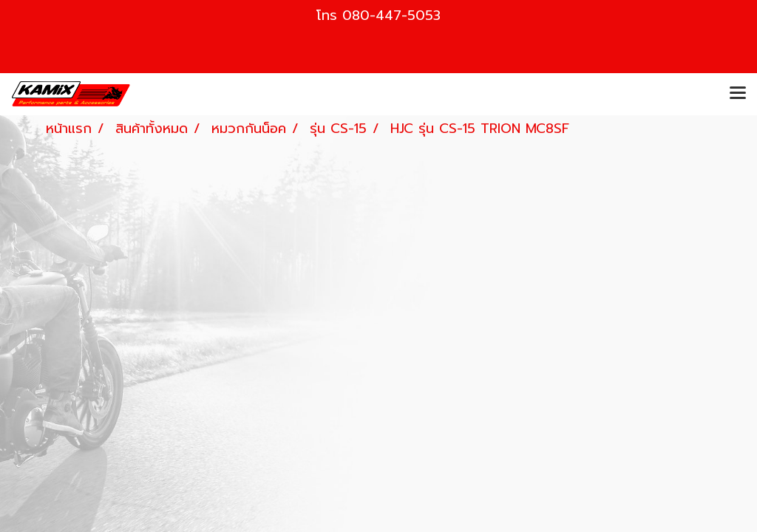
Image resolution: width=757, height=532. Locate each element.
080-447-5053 (391, 16)
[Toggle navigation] (738, 94)
